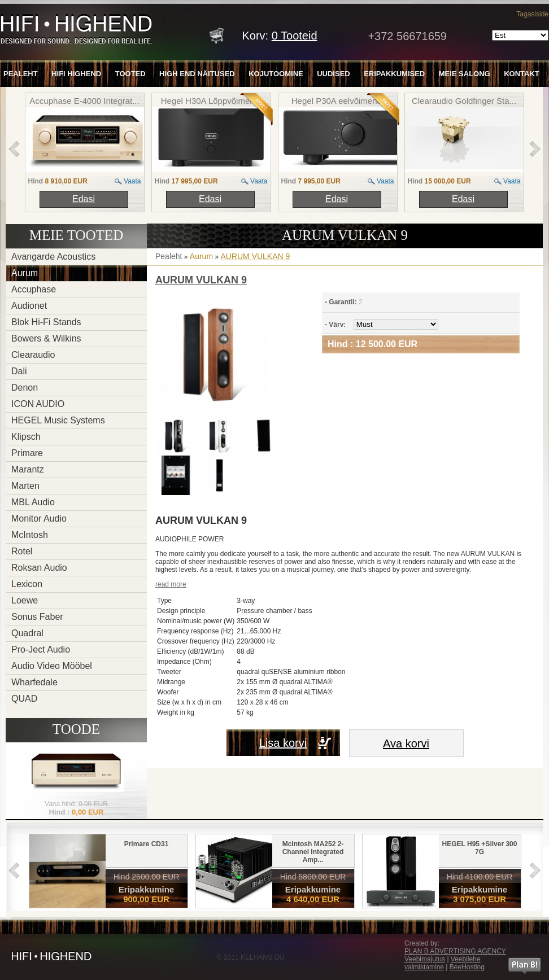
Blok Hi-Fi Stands (46, 322)
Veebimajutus (425, 959)
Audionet (29, 306)
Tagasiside (532, 14)
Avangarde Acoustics (53, 257)
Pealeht (21, 74)
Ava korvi (406, 743)
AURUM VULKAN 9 (255, 256)
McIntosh (30, 535)
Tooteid (295, 36)
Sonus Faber (37, 617)
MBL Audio (33, 502)
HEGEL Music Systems (58, 420)
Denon (25, 388)
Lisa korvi (283, 743)
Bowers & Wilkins (46, 338)
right (535, 149)
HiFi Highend (76, 74)
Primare (27, 453)
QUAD (24, 699)
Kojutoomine (276, 74)
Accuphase (34, 289)
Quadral (27, 633)
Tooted (130, 74)
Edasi (84, 199)
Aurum (25, 273)
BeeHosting (467, 967)
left (14, 149)
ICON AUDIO (38, 404)
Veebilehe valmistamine (443, 963)
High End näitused (197, 74)
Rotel (22, 551)
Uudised (334, 74)
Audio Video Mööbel (52, 666)
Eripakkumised (394, 74)
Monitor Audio (39, 519)
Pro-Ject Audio (41, 649)
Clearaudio (33, 355)
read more (171, 584)
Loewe (25, 600)
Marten (25, 486)
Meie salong (465, 74)
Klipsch (26, 437)
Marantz (28, 469)
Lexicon (27, 584)
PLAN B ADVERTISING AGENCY (455, 951)
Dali (19, 371)
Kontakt (522, 74)
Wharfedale (34, 682)
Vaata (132, 181)
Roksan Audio (39, 568)
